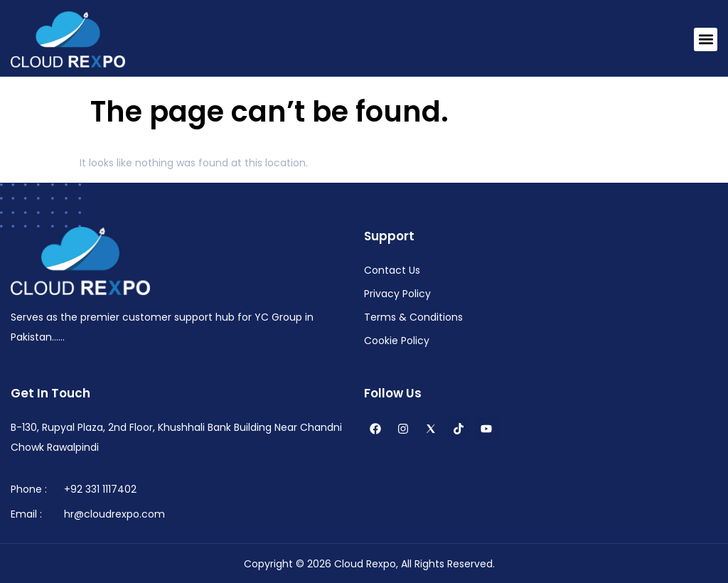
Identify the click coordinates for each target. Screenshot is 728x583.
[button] (706, 39)
